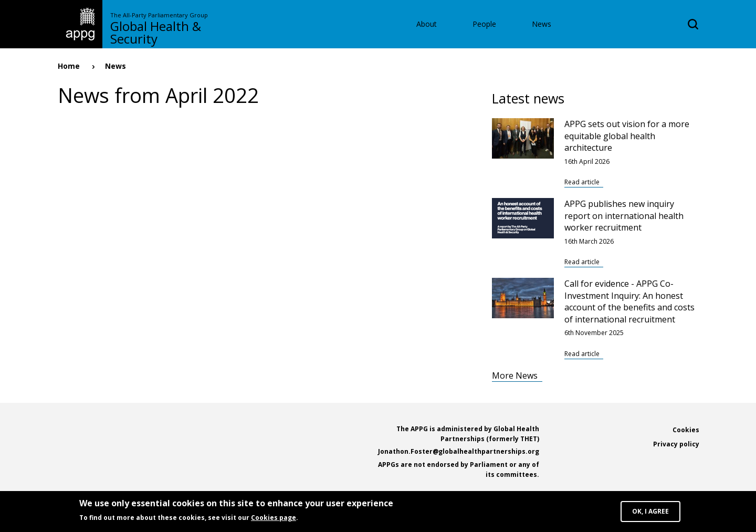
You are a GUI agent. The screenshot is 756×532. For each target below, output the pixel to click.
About (427, 24)
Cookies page (274, 520)
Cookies (686, 430)
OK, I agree (650, 513)
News (542, 24)
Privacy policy (676, 444)
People (484, 24)
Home (69, 66)
